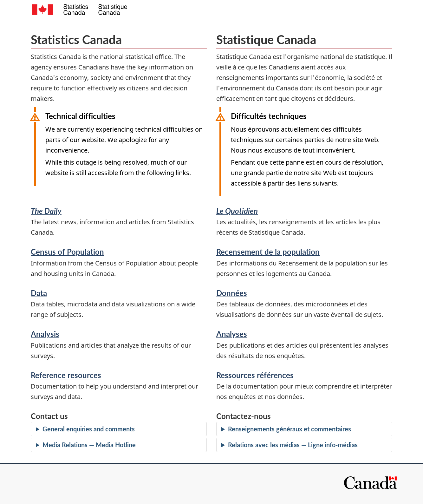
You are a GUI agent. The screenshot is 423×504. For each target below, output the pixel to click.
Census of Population (67, 252)
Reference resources (66, 375)
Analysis (45, 334)
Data (39, 293)
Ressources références (255, 375)
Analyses (232, 334)
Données (232, 293)
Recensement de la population (268, 252)
